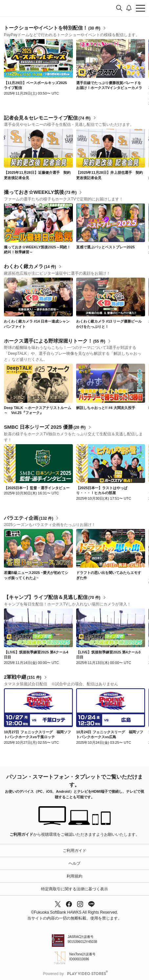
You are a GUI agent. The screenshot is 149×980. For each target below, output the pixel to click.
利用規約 (74, 876)
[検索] (119, 8)
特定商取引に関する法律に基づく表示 (74, 889)
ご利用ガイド (21, 834)
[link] (38, 58)
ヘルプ (74, 863)
